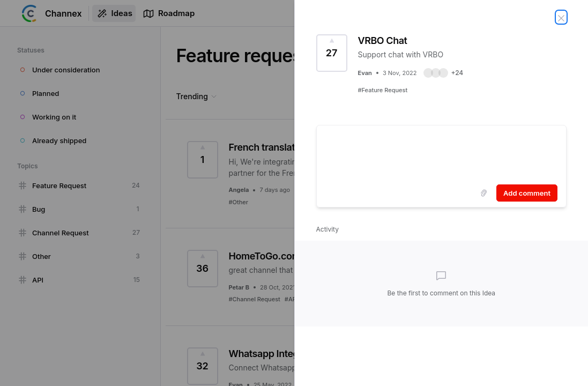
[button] (444, 73)
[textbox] (442, 153)
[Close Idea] (561, 17)
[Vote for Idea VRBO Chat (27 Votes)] (332, 53)
